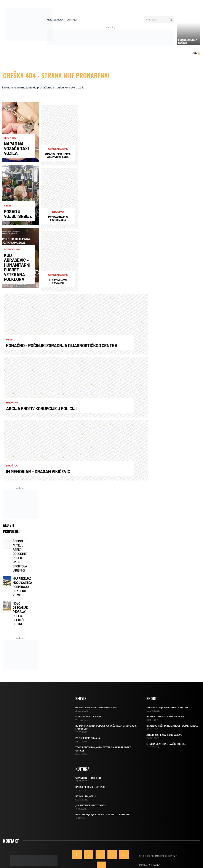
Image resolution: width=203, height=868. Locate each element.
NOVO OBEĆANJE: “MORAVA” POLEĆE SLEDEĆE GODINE (19, 590)
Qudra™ (129, 852)
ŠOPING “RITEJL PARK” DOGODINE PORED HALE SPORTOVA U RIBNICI (20, 548)
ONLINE (104, 852)
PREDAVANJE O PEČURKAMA (58, 219)
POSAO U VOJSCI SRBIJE (14, 215)
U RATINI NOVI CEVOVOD (58, 282)
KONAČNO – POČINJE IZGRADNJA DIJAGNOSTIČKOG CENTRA (44, 346)
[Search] (170, 19)
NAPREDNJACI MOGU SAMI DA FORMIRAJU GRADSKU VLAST (20, 569)
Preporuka (12, 269)
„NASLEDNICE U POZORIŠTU (90, 773)
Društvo (58, 212)
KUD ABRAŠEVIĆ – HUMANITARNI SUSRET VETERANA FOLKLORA (18, 277)
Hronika (10, 146)
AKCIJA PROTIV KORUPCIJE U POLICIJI (30, 409)
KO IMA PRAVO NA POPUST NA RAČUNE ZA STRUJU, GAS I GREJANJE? (105, 700)
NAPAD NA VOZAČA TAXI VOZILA (16, 152)
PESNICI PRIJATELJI (85, 764)
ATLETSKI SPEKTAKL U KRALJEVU (163, 707)
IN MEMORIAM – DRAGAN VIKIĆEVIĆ (28, 472)
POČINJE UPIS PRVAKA (87, 710)
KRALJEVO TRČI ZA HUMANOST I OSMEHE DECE (171, 698)
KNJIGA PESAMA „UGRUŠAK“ (90, 756)
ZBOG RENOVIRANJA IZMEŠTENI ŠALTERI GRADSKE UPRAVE (106, 719)
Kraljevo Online (81, 852)
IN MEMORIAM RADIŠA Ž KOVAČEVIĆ (187, 41)
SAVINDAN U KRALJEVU (87, 747)
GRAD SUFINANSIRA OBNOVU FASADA (58, 156)
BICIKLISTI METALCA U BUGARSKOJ (164, 690)
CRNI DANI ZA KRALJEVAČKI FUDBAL (165, 716)
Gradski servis (58, 149)
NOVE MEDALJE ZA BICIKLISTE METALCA (167, 681)
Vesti (7, 209)
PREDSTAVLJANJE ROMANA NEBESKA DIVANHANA (101, 782)
